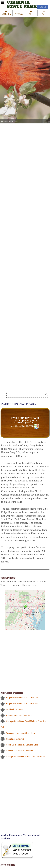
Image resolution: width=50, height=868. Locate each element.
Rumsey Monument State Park (19, 715)
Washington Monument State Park (20, 733)
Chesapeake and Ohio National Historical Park (26, 757)
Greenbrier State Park (15, 739)
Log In (43, 7)
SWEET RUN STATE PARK (25, 418)
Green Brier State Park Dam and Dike (22, 745)
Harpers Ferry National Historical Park (22, 698)
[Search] (26, 395)
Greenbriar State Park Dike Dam (20, 751)
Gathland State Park (14, 709)
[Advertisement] (21, 387)
